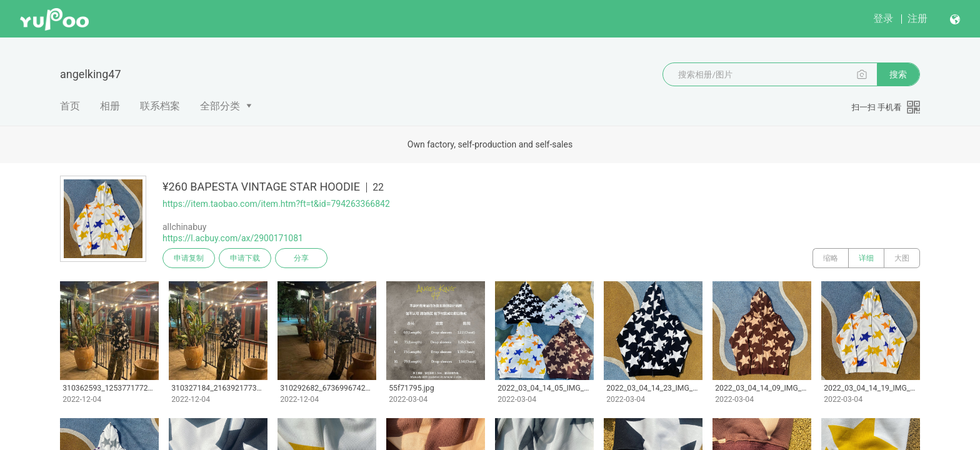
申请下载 (245, 258)
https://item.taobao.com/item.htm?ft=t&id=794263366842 (276, 204)
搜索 (898, 74)
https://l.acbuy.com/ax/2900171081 (233, 238)
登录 (883, 18)
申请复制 (189, 258)
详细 (866, 258)
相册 (110, 106)
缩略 (831, 258)
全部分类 (220, 106)
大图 (902, 258)
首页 (70, 106)
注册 (917, 18)
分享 (301, 258)
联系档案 (160, 106)
